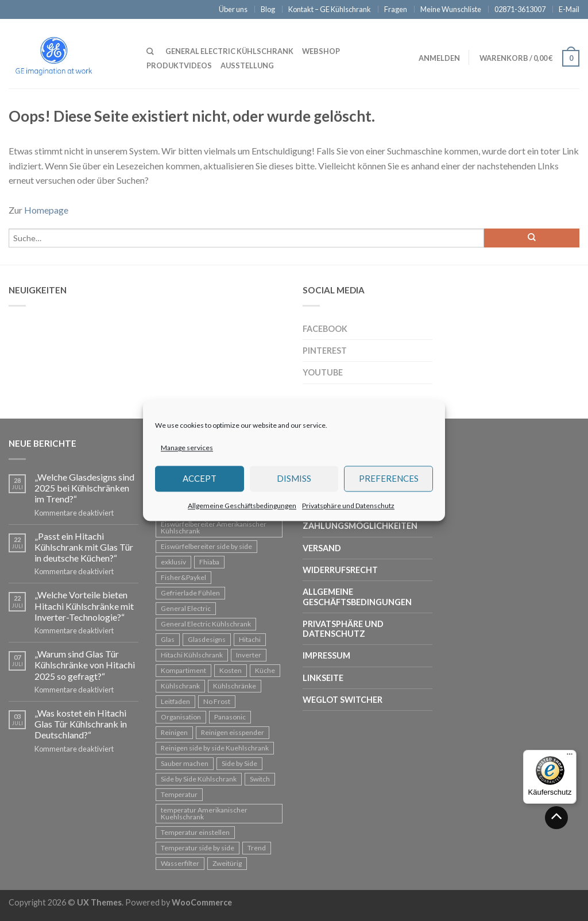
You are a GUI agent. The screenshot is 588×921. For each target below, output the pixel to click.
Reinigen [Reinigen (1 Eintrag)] (174, 732)
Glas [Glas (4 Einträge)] (168, 639)
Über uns (233, 9)
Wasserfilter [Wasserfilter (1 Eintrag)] (180, 863)
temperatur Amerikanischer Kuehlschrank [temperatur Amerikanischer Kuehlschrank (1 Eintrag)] (204, 813)
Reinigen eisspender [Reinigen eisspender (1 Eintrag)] (233, 732)
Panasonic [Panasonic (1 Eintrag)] (230, 717)
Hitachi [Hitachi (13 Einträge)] (250, 639)
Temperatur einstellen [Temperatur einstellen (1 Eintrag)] (195, 832)
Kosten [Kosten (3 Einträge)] (231, 670)
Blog (268, 9)
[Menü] (570, 757)
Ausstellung (247, 65)
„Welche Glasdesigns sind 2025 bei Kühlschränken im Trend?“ (84, 488)
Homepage (46, 210)
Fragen (396, 9)
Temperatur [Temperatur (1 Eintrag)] (179, 794)
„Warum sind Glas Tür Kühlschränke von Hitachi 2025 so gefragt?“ (85, 665)
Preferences (389, 479)
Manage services (187, 448)
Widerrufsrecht (340, 570)
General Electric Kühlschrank (229, 51)
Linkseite (323, 678)
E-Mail (569, 9)
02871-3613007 (520, 9)
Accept (200, 479)
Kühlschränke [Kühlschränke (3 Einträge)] (235, 686)
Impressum (326, 655)
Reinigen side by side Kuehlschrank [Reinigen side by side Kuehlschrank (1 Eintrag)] (215, 748)
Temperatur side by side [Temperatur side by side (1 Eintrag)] (198, 848)
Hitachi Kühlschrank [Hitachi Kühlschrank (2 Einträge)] (192, 655)
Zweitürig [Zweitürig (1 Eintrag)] (227, 863)
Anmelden (439, 58)
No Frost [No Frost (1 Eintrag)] (217, 701)
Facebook (325, 329)
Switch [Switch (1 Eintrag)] (260, 779)
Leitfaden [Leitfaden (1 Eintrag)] (175, 701)
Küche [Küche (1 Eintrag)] (265, 670)
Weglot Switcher (343, 700)
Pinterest (325, 351)
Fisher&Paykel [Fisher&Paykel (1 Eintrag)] (183, 577)
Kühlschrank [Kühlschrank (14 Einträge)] (180, 686)
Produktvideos (179, 65)
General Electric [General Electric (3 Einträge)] (186, 608)
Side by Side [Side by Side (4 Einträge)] (239, 763)
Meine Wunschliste (451, 9)
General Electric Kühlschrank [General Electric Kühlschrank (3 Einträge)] (206, 624)
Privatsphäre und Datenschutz (348, 506)
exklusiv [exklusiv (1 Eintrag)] (173, 562)
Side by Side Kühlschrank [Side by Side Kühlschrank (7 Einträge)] (199, 779)
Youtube (323, 372)
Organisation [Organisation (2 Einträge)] (181, 717)
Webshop (321, 51)
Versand (322, 548)
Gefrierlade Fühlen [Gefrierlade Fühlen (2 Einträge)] (190, 593)
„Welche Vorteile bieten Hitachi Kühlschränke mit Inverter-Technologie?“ (84, 605)
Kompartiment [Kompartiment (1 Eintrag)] (183, 670)
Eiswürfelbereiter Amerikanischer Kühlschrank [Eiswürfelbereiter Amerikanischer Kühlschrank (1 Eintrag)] (214, 527)
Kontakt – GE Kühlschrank (330, 9)
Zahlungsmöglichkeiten (360, 526)
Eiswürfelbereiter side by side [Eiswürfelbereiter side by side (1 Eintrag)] (206, 546)
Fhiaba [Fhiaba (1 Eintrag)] (209, 562)
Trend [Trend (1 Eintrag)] (257, 848)
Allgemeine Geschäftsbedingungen (242, 506)
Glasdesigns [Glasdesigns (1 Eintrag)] (207, 639)
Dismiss (294, 479)
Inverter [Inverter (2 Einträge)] (249, 655)
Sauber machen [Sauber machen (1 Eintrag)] (185, 763)
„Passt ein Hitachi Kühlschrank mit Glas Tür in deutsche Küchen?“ (84, 547)
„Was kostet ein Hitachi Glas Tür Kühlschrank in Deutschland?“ (81, 724)
